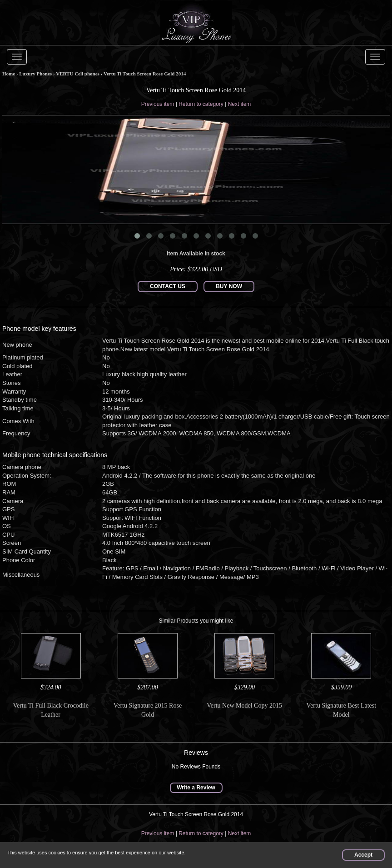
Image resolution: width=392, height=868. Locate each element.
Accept (363, 855)
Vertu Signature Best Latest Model (342, 710)
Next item (240, 104)
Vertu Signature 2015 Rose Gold (148, 710)
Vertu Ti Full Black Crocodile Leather (50, 710)
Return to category (201, 104)
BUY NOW (229, 286)
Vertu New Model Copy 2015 (244, 706)
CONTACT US (168, 286)
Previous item (158, 104)
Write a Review (196, 788)
